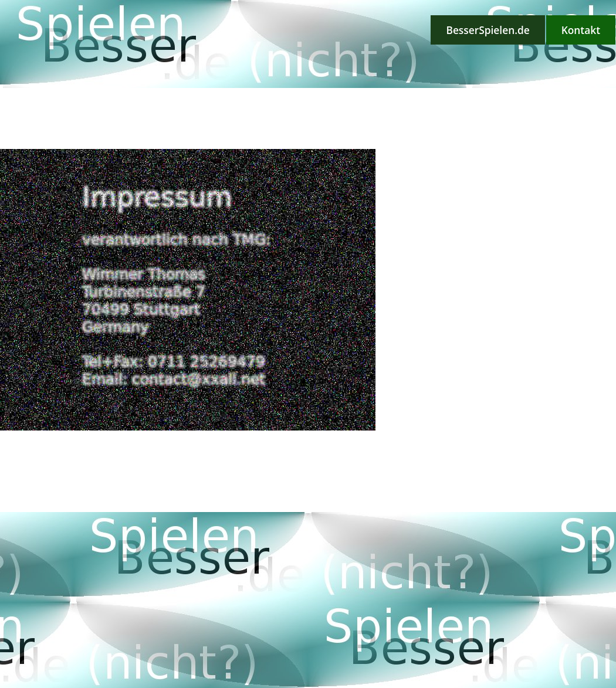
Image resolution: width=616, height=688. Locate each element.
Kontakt (581, 30)
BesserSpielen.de (488, 30)
